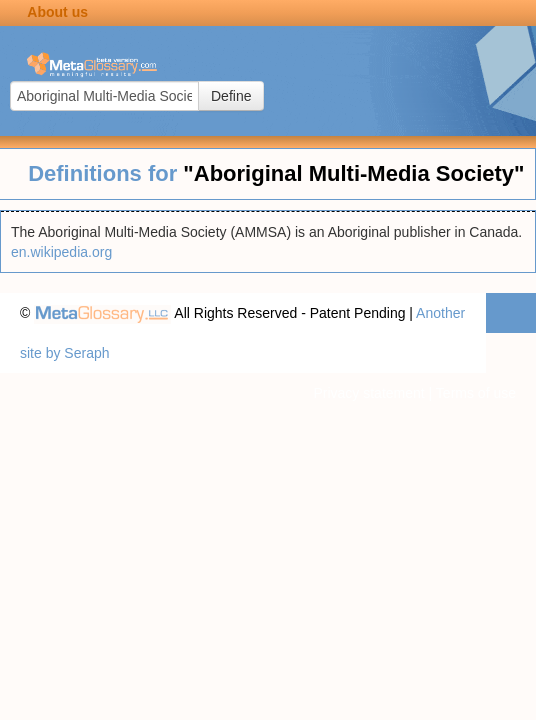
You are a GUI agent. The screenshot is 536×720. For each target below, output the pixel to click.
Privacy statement (368, 393)
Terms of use (476, 393)
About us (57, 12)
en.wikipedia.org (61, 252)
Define (231, 96)
